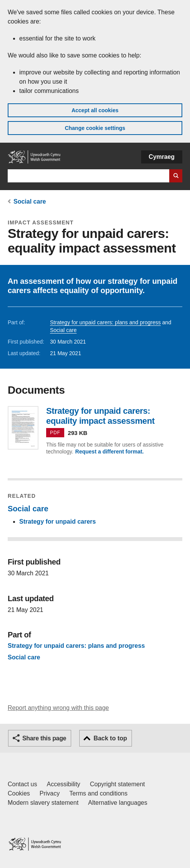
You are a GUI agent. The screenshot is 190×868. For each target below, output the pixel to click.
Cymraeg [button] (162, 157)
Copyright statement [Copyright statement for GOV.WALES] (117, 784)
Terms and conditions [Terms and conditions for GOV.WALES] (98, 793)
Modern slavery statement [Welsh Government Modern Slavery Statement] (43, 803)
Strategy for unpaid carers (57, 522)
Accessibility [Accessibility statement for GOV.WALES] (63, 784)
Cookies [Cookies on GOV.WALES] (19, 793)
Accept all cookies (95, 110)
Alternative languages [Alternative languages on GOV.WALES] (118, 803)
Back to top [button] (110, 738)
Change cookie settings (95, 128)
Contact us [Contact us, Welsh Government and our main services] (22, 784)
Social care (30, 201)
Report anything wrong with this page (58, 708)
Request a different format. (110, 452)
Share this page (44, 738)
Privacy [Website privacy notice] (50, 793)
